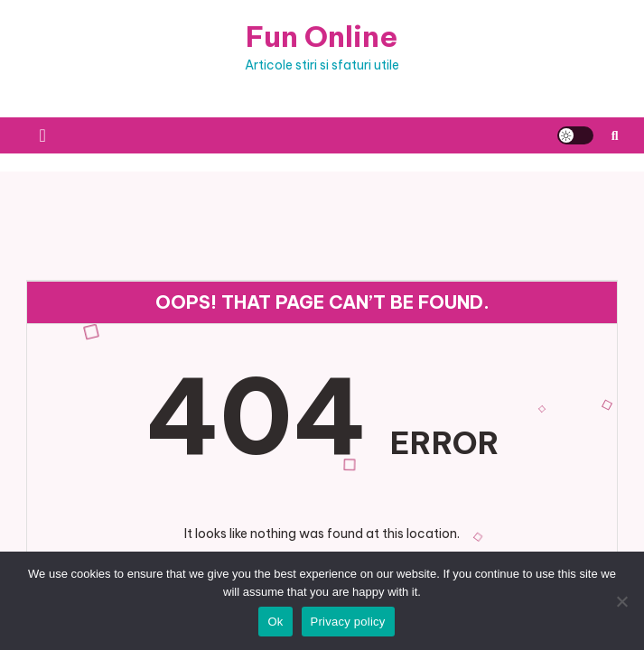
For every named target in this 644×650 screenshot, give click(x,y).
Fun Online (322, 36)
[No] (621, 601)
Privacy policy (348, 622)
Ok (275, 622)
